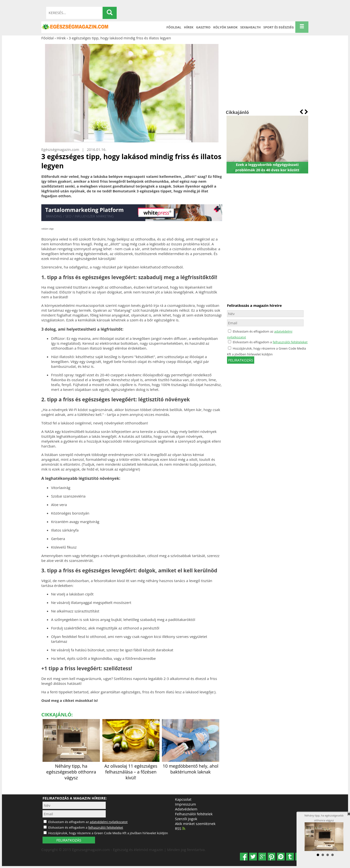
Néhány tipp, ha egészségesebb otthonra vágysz (71, 769)
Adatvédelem (186, 809)
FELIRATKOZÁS (69, 840)
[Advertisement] (267, 75)
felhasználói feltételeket (290, 342)
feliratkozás (241, 360)
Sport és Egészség (279, 27)
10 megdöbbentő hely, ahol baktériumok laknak (191, 766)
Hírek (189, 27)
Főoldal (174, 27)
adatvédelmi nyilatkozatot (109, 822)
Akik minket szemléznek (195, 824)
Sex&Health (251, 27)
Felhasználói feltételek (194, 814)
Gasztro (203, 27)
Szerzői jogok (186, 819)
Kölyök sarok (225, 27)
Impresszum (185, 804)
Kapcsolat (183, 799)
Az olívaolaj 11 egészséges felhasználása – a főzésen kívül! (131, 769)
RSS (180, 828)
